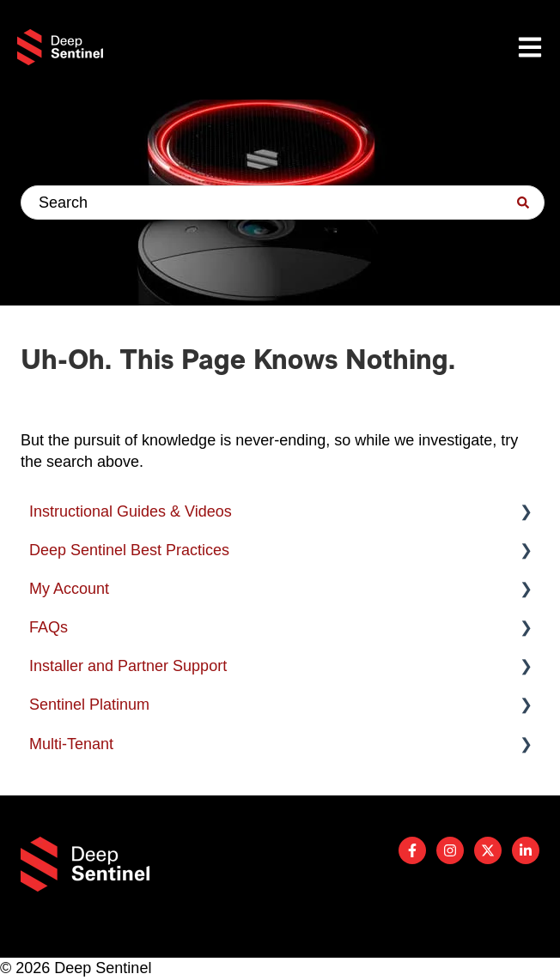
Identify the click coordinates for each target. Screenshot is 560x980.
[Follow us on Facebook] (412, 850)
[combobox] (283, 203)
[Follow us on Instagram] (450, 850)
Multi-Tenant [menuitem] (71, 744)
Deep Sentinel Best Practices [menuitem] (129, 550)
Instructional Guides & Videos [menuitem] (131, 511)
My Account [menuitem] (69, 589)
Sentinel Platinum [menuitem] (89, 705)
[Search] (523, 203)
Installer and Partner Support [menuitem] (128, 666)
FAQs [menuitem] (49, 627)
